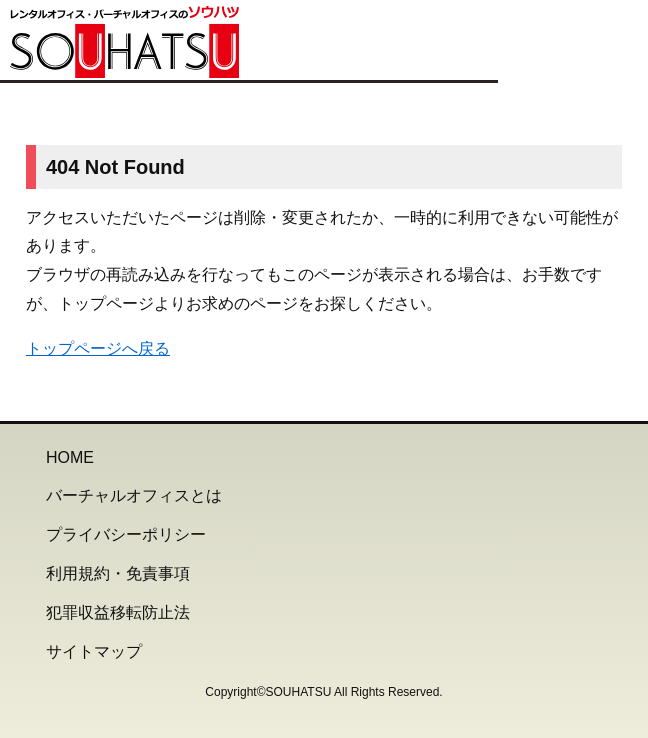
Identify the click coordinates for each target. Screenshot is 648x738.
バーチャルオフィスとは (134, 495)
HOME (70, 457)
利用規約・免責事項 (118, 573)
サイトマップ (94, 651)
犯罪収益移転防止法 (118, 612)
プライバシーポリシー (126, 534)
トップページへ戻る (98, 348)
